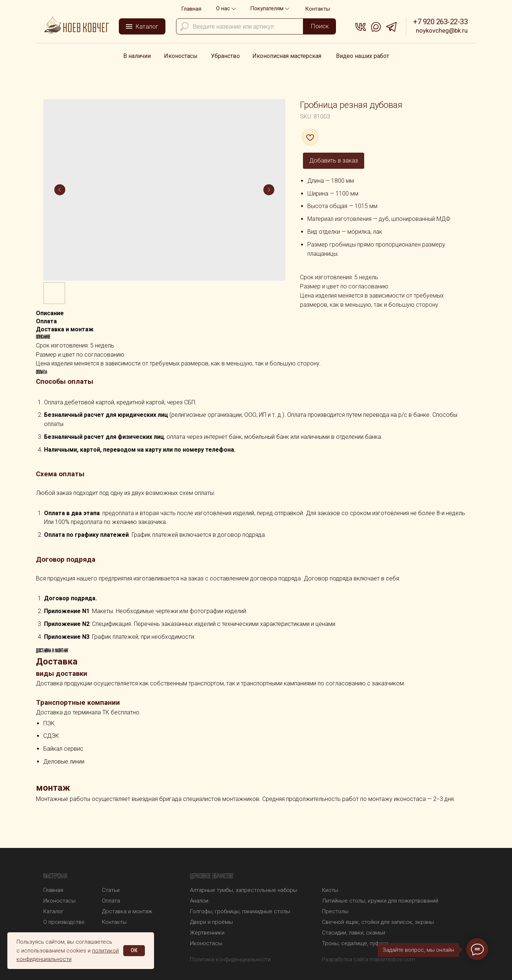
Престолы (335, 911)
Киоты (330, 890)
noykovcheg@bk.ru (442, 30)
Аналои (199, 901)
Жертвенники (207, 933)
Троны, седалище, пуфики (355, 943)
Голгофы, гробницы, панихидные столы (240, 911)
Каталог (53, 911)
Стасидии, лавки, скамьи (354, 933)
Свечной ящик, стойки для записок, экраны (378, 922)
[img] (77, 25)
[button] (270, 9)
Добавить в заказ (334, 161)
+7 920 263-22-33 (440, 22)
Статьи (111, 890)
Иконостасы (206, 943)
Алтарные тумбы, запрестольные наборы (244, 890)
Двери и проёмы (211, 922)
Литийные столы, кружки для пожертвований (380, 901)
